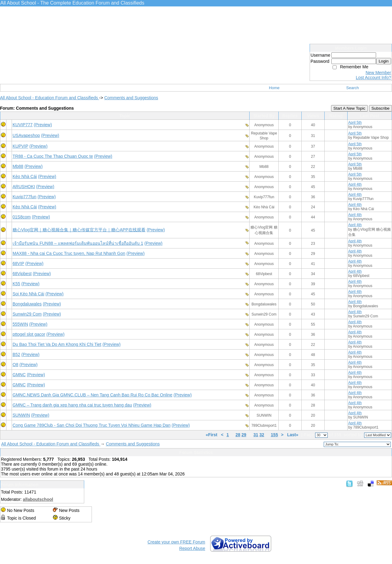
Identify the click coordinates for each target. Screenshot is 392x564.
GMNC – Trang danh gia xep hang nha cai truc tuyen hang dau (72, 405)
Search (353, 88)
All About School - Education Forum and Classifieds (50, 98)
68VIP (18, 263)
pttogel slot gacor (29, 334)
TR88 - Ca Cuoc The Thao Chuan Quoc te (53, 156)
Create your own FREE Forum (176, 542)
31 (256, 435)
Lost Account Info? (373, 78)
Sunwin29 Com (27, 314)
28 (238, 435)
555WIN (20, 324)
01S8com (22, 217)
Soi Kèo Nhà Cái (28, 294)
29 (244, 435)
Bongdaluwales (27, 304)
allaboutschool (38, 499)
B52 (16, 354)
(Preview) (43, 125)
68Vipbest (22, 274)
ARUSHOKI (24, 187)
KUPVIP (20, 146)
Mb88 (18, 166)
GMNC (19, 375)
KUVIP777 (23, 125)
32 (262, 435)
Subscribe (381, 108)
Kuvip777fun (24, 197)
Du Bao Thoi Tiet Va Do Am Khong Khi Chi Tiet (57, 344)
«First (212, 435)
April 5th (355, 123)
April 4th (355, 184)
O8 (15, 365)
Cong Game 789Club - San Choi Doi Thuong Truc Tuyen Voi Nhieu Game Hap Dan (92, 425)
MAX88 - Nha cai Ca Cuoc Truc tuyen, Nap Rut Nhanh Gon (69, 253)
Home (274, 88)
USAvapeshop (26, 135)
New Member (378, 73)
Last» (293, 435)
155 (274, 435)
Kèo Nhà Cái (25, 176)
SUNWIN (21, 415)
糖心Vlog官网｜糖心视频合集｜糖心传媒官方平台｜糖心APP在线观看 (79, 230)
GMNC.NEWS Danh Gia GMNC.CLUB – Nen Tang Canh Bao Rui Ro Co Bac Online (92, 395)
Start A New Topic (349, 108)
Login (384, 61)
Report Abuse (192, 548)
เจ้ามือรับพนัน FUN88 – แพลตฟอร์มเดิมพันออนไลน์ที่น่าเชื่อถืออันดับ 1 (78, 243)
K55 (16, 284)
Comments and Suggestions (131, 98)
